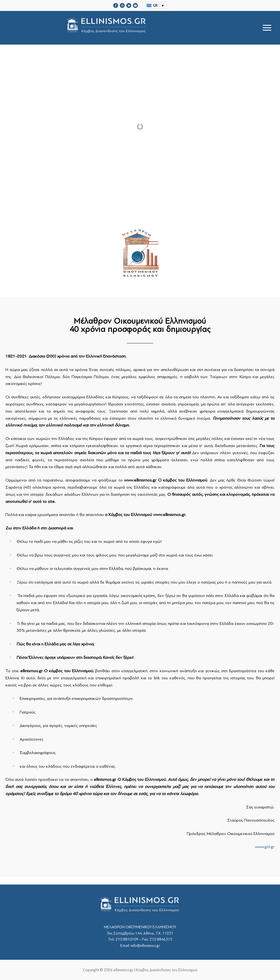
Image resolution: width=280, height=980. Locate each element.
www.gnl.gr (265, 847)
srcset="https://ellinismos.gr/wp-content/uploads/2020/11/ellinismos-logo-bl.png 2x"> (106, 28)
